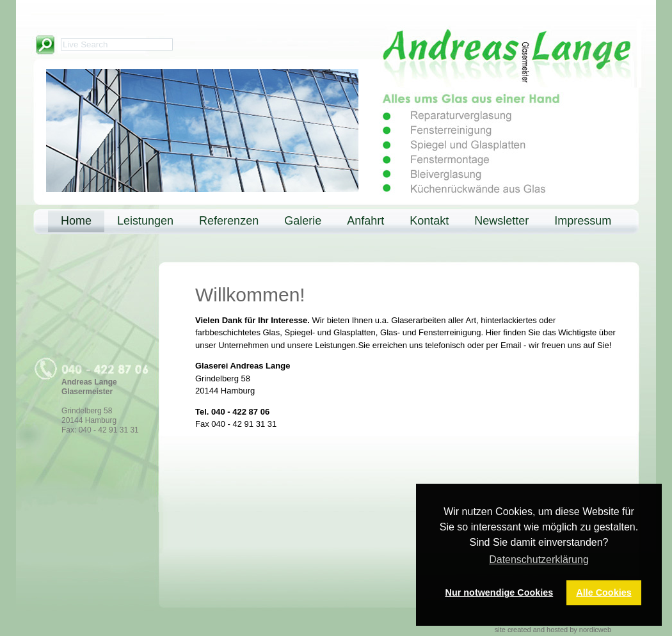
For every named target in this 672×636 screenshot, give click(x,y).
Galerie (303, 221)
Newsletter (501, 221)
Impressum (583, 221)
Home (76, 221)
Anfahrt (365, 221)
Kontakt (429, 221)
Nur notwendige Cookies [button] (500, 592)
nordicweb (595, 630)
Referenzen (229, 221)
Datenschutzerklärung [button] (539, 560)
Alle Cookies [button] (604, 592)
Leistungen (145, 221)
